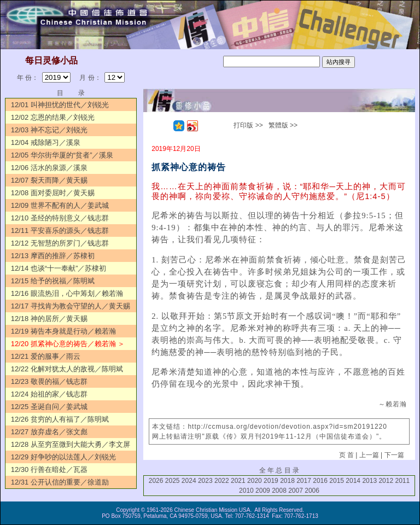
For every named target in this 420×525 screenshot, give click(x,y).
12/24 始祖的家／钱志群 (49, 394)
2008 (279, 491)
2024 (189, 481)
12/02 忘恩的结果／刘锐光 (53, 117)
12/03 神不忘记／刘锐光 (49, 130)
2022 (222, 481)
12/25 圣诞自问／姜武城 (49, 407)
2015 (337, 481)
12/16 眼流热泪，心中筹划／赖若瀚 (67, 293)
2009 (263, 491)
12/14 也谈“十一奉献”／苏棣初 (59, 268)
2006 (312, 491)
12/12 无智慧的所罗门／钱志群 (60, 243)
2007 (296, 491)
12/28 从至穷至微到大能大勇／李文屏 (71, 444)
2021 (238, 481)
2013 (369, 481)
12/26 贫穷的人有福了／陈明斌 (60, 419)
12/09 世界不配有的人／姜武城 (60, 205)
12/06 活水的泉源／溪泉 (49, 168)
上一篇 (369, 455)
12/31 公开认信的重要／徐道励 (60, 482)
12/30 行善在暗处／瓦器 (49, 469)
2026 (156, 481)
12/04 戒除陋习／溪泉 (46, 142)
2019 (271, 481)
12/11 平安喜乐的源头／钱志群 (60, 231)
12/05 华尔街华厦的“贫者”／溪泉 (62, 155)
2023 (205, 481)
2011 (402, 481)
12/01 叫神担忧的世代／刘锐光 (60, 105)
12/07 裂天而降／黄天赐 (49, 180)
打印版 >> (248, 125)
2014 (353, 481)
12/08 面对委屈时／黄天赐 (53, 193)
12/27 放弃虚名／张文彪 (49, 432)
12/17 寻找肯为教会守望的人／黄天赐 (71, 306)
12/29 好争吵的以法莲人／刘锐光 (63, 457)
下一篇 (394, 455)
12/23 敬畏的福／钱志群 (49, 381)
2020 (255, 481)
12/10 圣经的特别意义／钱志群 (60, 218)
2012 (386, 481)
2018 (287, 481)
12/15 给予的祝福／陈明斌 (53, 281)
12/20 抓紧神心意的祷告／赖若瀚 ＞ (68, 344)
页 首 (346, 455)
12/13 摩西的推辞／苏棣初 (53, 256)
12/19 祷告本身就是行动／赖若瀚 (63, 331)
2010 (246, 491)
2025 (173, 481)
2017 (304, 481)
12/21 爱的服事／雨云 (46, 356)
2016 (320, 481)
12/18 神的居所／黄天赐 (49, 319)
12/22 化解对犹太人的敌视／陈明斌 (67, 369)
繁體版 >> (283, 125)
